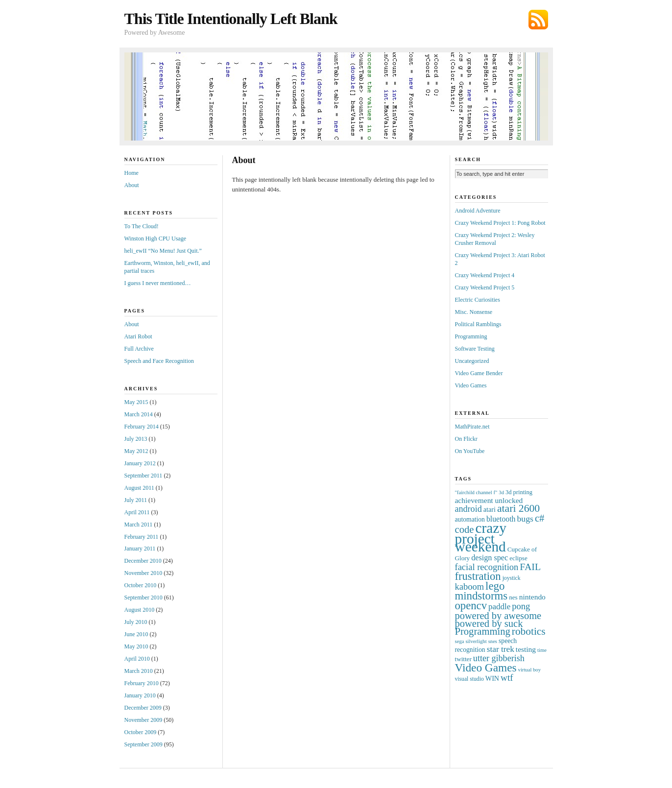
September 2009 (144, 744)
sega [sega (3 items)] (460, 641)
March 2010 (139, 671)
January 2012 (140, 463)
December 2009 (143, 708)
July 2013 (136, 439)
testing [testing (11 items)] (526, 649)
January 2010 (140, 695)
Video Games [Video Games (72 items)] (486, 668)
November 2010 (144, 573)
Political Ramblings (478, 324)
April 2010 (137, 659)
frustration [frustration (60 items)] (478, 576)
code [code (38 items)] (465, 529)
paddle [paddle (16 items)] (499, 607)
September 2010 (144, 597)
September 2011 (144, 476)
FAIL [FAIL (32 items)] (530, 567)
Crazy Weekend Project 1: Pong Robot (500, 223)
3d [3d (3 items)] (501, 492)
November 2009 (144, 720)
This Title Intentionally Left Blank (231, 19)
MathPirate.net (472, 427)
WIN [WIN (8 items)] (492, 678)
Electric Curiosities (478, 300)
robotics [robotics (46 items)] (529, 631)
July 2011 (136, 500)
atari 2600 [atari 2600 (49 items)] (518, 508)
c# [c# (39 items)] (540, 518)
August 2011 (139, 488)
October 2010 (141, 585)
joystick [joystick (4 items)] (512, 578)
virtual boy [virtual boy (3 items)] (529, 670)
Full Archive (139, 349)
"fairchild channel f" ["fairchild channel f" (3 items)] (476, 492)
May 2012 (136, 451)
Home (132, 173)
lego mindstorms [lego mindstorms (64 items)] (481, 591)
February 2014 (142, 427)
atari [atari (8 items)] (490, 509)
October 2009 (141, 732)
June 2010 (136, 634)
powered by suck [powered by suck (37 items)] (489, 623)
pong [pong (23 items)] (521, 606)
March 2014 (139, 414)
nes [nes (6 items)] (513, 597)
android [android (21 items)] (468, 509)
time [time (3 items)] (542, 650)
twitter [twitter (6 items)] (463, 659)
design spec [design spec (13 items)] (490, 558)
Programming (471, 336)
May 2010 (136, 646)
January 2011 (140, 549)
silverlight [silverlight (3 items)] (476, 641)
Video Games (471, 385)
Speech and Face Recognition (159, 361)
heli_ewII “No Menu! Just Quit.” (163, 251)
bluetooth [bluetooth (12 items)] (501, 519)
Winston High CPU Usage (156, 239)
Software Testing (475, 349)
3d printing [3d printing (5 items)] (519, 492)
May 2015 (136, 402)
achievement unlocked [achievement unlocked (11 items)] (489, 500)
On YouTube (470, 451)
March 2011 (139, 525)
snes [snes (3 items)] (493, 641)
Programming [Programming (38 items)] (483, 631)
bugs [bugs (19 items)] (525, 519)
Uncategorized (472, 361)
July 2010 (136, 622)
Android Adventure (478, 211)
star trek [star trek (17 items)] (501, 649)
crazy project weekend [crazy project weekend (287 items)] (481, 537)
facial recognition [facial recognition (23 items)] (487, 567)
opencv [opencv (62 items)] (471, 606)
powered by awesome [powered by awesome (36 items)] (498, 616)
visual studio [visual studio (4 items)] (469, 679)
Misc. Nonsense (474, 312)
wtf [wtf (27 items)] (507, 678)
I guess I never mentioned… (158, 283)
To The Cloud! (142, 226)
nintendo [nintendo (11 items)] (532, 597)
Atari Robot (138, 336)
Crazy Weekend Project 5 (485, 287)
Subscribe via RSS (538, 20)
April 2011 (137, 512)
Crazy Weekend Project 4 (485, 275)
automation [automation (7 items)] (470, 519)
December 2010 (143, 561)
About (132, 185)
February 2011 (142, 537)
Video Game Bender (479, 373)
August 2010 (140, 610)
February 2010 (142, 683)
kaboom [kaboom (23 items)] (470, 587)
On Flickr (466, 439)
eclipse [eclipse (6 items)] (518, 558)
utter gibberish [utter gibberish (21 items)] (499, 658)
